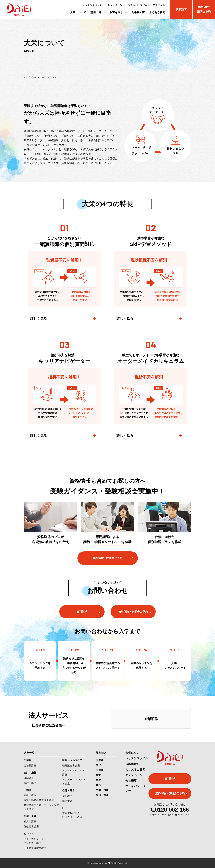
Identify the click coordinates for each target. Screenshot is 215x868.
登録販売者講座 (71, 765)
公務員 (28, 760)
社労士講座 (30, 821)
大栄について (78, 12)
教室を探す (116, 12)
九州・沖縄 (102, 795)
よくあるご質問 (135, 770)
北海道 (100, 760)
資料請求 (82, 612)
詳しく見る (39, 318)
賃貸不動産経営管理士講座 (39, 800)
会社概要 (131, 781)
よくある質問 (157, 12)
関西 (98, 785)
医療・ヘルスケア (72, 760)
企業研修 (151, 719)
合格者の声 (138, 12)
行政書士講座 (31, 826)
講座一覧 (96, 12)
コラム (131, 5)
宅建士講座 (30, 795)
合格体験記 (132, 764)
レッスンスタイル (92, 5)
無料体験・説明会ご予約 (108, 558)
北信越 (100, 770)
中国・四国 (102, 790)
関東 (98, 775)
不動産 (28, 790)
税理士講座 (30, 783)
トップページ (30, 77)
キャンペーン (115, 5)
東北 (98, 765)
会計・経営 (30, 773)
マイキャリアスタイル (153, 5)
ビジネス (29, 833)
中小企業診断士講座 (35, 848)
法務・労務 (30, 816)
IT (64, 808)
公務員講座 (30, 765)
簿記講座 (29, 778)
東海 (98, 780)
